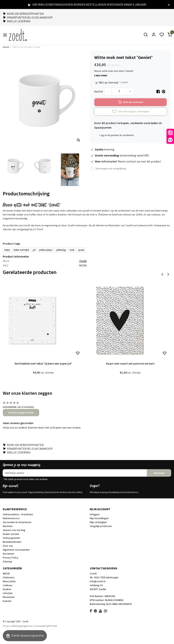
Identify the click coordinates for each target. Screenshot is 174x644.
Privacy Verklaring (12, 626)
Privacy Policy (11, 558)
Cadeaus (8, 585)
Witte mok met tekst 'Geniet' (27, 47)
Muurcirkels (9, 581)
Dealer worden (11, 534)
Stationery (9, 577)
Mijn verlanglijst (98, 522)
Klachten (8, 526)
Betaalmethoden (12, 542)
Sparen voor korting (14, 530)
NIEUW (6, 573)
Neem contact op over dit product (139, 161)
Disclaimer (9, 554)
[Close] (169, 4)
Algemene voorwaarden (16, 550)
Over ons (8, 546)
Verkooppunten (11, 538)
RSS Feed (53, 626)
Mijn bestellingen (99, 518)
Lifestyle (8, 593)
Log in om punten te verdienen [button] (117, 135)
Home (6, 47)
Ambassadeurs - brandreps (18, 514)
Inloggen (95, 514)
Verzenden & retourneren (17, 522)
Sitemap (7, 561)
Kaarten (7, 601)
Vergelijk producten (101, 526)
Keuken (7, 589)
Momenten (9, 597)
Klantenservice (11, 518)
